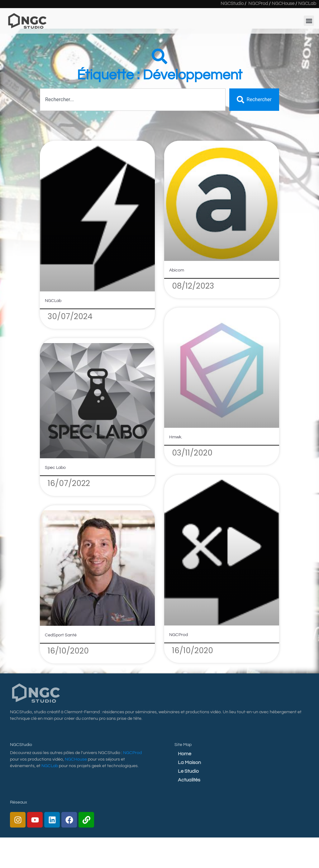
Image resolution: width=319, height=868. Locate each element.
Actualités (189, 780)
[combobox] (133, 100)
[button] (309, 19)
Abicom (177, 270)
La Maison (189, 762)
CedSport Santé (61, 635)
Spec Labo (55, 468)
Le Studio (188, 771)
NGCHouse (76, 759)
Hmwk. (176, 437)
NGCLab (53, 301)
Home (185, 754)
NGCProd (179, 635)
